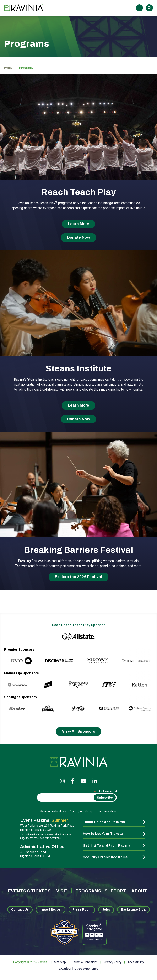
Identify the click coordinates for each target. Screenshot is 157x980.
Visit (62, 891)
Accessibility (136, 962)
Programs (88, 891)
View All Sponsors (79, 731)
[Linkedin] (95, 781)
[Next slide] (141, 657)
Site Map (60, 962)
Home (8, 68)
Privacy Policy (113, 962)
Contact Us (20, 910)
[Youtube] (83, 781)
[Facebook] (72, 781)
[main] (78, 309)
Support (115, 891)
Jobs (106, 910)
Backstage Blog (133, 910)
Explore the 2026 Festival (79, 577)
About (139, 891)
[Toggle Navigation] (139, 8)
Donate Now (78, 237)
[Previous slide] (16, 657)
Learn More (79, 224)
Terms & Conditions (85, 962)
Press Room (82, 910)
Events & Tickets (29, 891)
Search (149, 8)
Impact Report (51, 910)
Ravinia (25, 8)
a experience (78, 968)
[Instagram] (62, 781)
